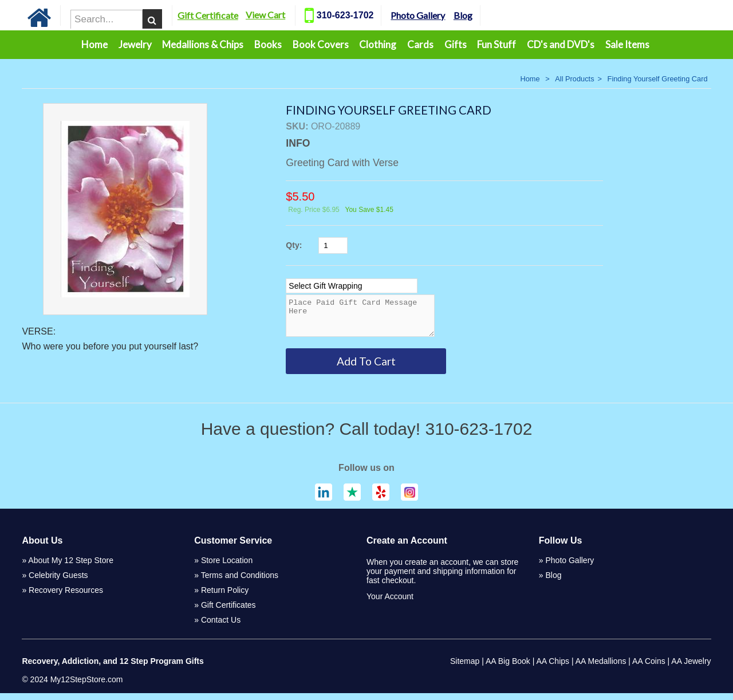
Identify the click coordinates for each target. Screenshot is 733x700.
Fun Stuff (496, 44)
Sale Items (627, 44)
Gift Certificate (227, 15)
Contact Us (221, 627)
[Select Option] (352, 286)
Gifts (456, 44)
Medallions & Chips (203, 44)
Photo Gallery (438, 15)
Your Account (390, 603)
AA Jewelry (691, 668)
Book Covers (321, 44)
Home (94, 44)
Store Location (227, 567)
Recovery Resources (66, 597)
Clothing (378, 44)
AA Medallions (601, 668)
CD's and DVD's (561, 44)
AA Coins (649, 668)
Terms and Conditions (240, 582)
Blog (482, 15)
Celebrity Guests (58, 582)
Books (268, 44)
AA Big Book (508, 668)
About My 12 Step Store (71, 567)
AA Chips (553, 668)
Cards (420, 44)
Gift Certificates (228, 612)
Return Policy (225, 597)
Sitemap (465, 668)
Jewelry (135, 44)
